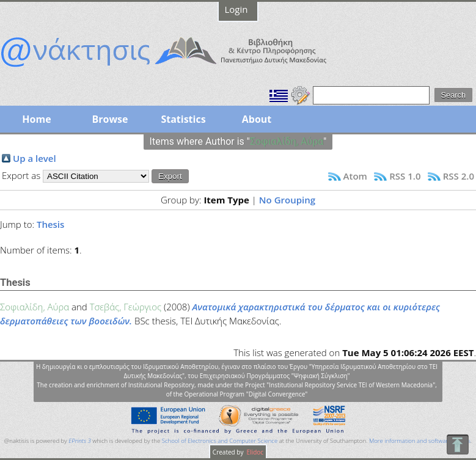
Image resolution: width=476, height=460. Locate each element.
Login (236, 9)
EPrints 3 (80, 441)
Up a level (35, 158)
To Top (457, 444)
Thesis (50, 224)
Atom (355, 176)
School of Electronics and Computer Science (220, 441)
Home (36, 119)
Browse (110, 119)
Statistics (183, 119)
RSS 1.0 (405, 176)
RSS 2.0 (459, 176)
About (257, 119)
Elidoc (254, 452)
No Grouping (287, 200)
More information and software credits (420, 441)
